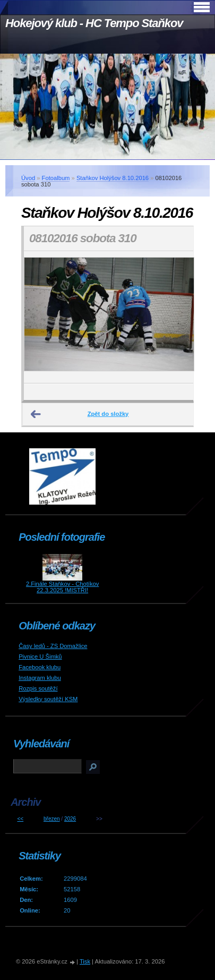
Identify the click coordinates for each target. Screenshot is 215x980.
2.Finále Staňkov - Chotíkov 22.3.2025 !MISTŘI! (62, 587)
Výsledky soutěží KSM (48, 699)
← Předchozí (36, 414)
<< (20, 819)
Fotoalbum (56, 178)
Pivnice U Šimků (40, 657)
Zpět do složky (108, 414)
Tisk (85, 961)
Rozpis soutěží (38, 688)
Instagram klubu (40, 678)
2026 (70, 819)
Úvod (28, 178)
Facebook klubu (40, 667)
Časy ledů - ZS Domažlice (53, 646)
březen (52, 819)
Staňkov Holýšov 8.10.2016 (113, 178)
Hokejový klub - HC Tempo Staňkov (94, 23)
